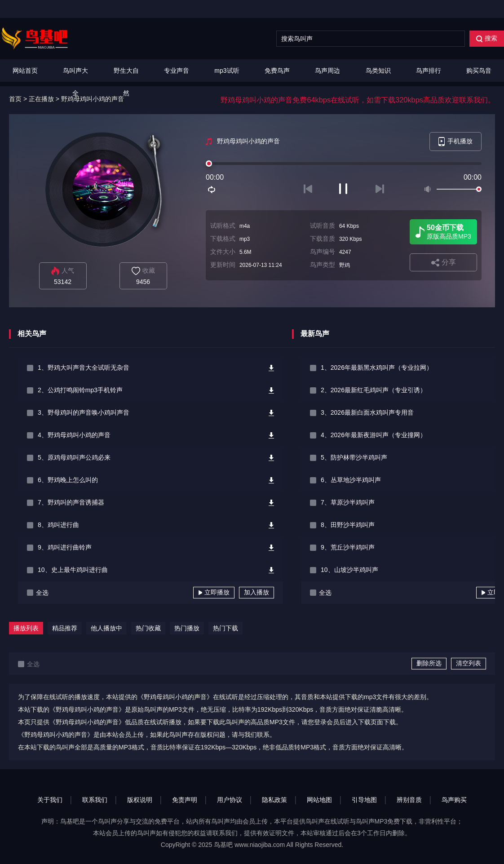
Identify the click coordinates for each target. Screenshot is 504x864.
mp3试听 (227, 71)
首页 (15, 99)
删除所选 (429, 663)
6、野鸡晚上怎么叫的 (68, 480)
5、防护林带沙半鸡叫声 (354, 457)
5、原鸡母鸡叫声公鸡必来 (74, 457)
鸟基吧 (223, 845)
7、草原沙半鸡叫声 (348, 502)
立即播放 (214, 592)
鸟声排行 (429, 71)
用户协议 (230, 800)
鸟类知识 (378, 71)
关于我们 (50, 800)
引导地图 (364, 800)
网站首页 (25, 71)
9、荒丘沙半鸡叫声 (348, 547)
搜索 (487, 38)
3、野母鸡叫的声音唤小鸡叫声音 (84, 412)
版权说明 (140, 800)
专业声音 (177, 71)
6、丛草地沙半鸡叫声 (351, 480)
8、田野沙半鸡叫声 (348, 525)
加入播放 (256, 592)
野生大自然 (126, 82)
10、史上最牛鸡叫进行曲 (73, 570)
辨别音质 (409, 800)
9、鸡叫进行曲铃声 (65, 547)
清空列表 (469, 663)
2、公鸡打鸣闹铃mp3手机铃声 (80, 390)
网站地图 (319, 800)
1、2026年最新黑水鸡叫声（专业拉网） (377, 368)
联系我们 (95, 800)
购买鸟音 (479, 71)
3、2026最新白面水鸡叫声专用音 (367, 412)
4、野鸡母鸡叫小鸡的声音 (74, 435)
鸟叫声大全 (75, 82)
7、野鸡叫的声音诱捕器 (71, 502)
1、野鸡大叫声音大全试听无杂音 (84, 368)
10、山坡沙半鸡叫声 (349, 570)
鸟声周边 (327, 71)
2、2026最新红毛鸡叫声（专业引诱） (374, 390)
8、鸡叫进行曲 (58, 525)
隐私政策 (274, 800)
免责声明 (185, 800)
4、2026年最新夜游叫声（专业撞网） (374, 435)
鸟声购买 (454, 800)
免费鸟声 (277, 71)
